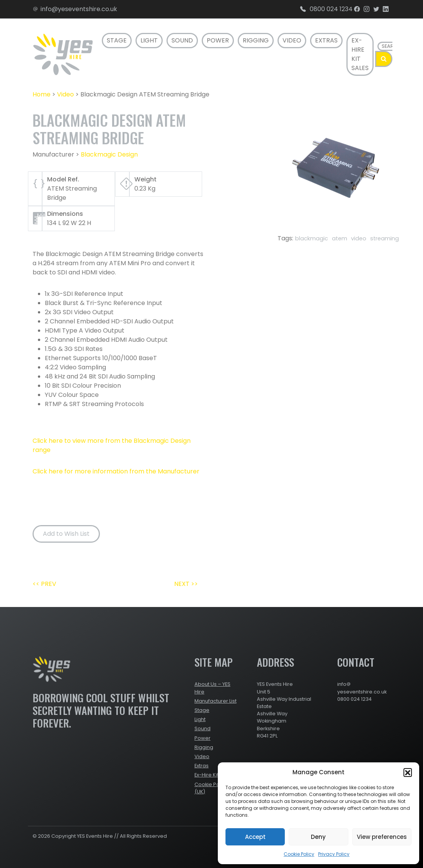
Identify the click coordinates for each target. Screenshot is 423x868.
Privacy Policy (334, 854)
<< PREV (44, 584)
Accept (255, 837)
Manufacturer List (216, 701)
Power (218, 40)
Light (149, 40)
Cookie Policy (299, 854)
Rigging (256, 40)
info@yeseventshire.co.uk (75, 9)
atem (340, 238)
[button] (408, 772)
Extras (326, 40)
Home (42, 94)
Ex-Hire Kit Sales (360, 54)
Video (292, 40)
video (359, 238)
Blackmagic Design (109, 154)
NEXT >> (186, 584)
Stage (117, 40)
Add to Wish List (66, 534)
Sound (182, 40)
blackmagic (312, 238)
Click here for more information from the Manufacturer (116, 471)
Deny (318, 837)
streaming (385, 238)
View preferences (382, 837)
